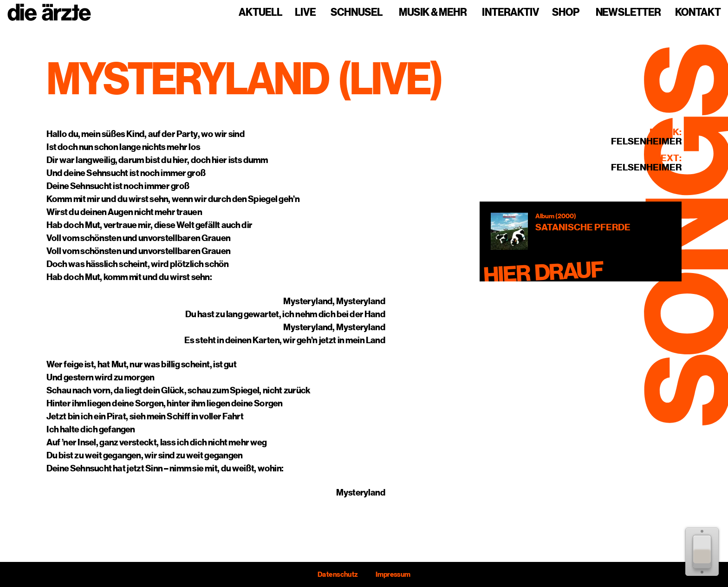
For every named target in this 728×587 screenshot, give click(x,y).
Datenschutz (338, 574)
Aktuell (260, 13)
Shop (566, 13)
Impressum (393, 574)
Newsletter (628, 13)
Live (305, 13)
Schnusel (357, 13)
